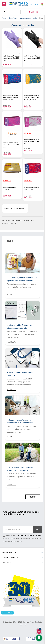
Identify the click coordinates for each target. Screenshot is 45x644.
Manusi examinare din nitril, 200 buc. (31, 189)
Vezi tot (33, 497)
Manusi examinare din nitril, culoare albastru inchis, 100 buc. (11, 98)
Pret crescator (11, 12)
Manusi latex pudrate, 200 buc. (11, 189)
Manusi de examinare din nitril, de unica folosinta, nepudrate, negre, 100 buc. (33, 57)
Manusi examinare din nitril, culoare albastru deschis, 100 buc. (31, 98)
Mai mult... (11, 295)
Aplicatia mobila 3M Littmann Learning (20, 374)
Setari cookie (7, 613)
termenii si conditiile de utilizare (29, 535)
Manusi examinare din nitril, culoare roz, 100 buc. (31, 142)
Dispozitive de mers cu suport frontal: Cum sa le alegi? (20, 469)
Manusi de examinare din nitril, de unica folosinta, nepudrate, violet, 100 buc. (12, 57)
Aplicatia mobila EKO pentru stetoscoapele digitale (20, 327)
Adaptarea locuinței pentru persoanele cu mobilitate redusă (21, 421)
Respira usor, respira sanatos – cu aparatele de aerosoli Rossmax (22, 279)
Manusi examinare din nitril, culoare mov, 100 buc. (11, 145)
